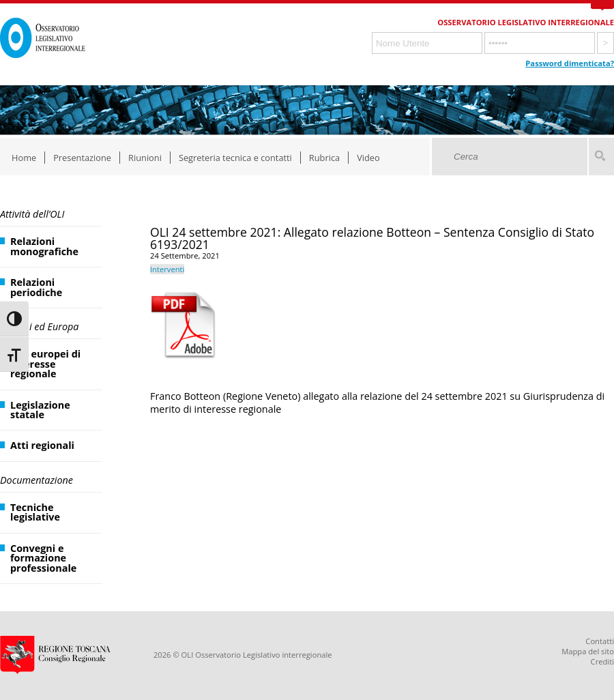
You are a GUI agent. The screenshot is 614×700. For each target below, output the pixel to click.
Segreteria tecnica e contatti (235, 158)
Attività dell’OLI (32, 214)
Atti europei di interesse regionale (45, 364)
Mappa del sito (588, 651)
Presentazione (82, 158)
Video (368, 158)
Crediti (602, 661)
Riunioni (145, 158)
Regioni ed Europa (39, 326)
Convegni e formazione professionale (43, 558)
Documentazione (36, 480)
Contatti (600, 641)
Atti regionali (42, 445)
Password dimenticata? (570, 63)
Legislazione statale (40, 410)
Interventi (167, 269)
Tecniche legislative (35, 512)
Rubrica (324, 158)
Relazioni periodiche (36, 287)
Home (24, 158)
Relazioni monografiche (44, 246)
